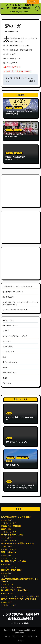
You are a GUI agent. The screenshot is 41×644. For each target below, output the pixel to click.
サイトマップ (32, 636)
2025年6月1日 (6, 556)
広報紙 (5, 367)
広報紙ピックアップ (10, 373)
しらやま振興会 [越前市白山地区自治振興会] (19, 6)
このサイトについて (19, 636)
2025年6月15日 (7, 547)
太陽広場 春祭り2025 (11, 570)
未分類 (5, 378)
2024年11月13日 (7, 593)
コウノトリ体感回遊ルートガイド (15, 336)
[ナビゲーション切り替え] (2, 8)
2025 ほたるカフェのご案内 (13, 561)
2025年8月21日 (7, 520)
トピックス (18, 108)
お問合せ (21, 640)
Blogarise (32, 630)
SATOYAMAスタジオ (10, 326)
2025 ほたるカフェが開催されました (17, 543)
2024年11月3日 (6, 602)
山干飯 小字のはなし (10, 362)
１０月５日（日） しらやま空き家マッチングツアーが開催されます (20, 487)
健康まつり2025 (8, 552)
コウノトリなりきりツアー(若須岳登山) (18, 599)
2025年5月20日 (7, 564)
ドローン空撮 (8, 346)
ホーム (8, 636)
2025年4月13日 (7, 573)
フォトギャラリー (9, 352)
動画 (4, 357)
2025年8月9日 (6, 529)
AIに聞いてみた (8, 320)
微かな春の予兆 (8, 297)
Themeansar (20, 633)
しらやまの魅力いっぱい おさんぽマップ (17, 287)
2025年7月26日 (7, 538)
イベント (9, 108)
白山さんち (7, 383)
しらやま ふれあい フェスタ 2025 (19, 112)
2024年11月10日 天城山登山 (14, 590)
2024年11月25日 (7, 585)
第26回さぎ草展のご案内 (15, 157)
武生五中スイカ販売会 (14, 134)
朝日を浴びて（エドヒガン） (13, 292)
